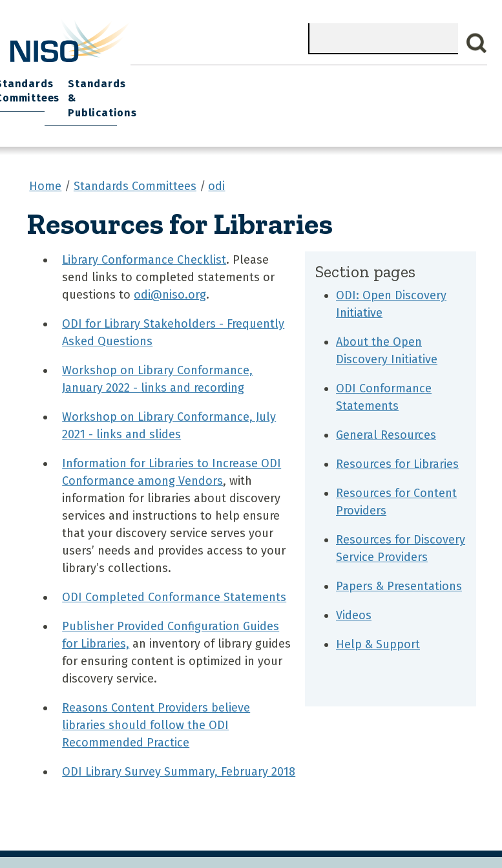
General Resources (386, 410)
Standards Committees (367, 85)
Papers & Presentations (399, 561)
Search (477, 43)
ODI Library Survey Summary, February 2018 (179, 746)
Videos (354, 590)
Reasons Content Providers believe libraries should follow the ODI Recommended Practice (156, 700)
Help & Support (378, 619)
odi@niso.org (170, 270)
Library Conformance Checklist (144, 235)
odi (216, 161)
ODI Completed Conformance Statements (174, 572)
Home (29, 78)
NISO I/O (303, 78)
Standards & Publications (450, 85)
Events (253, 78)
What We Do (85, 78)
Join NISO (151, 78)
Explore (205, 78)
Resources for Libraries (397, 439)
